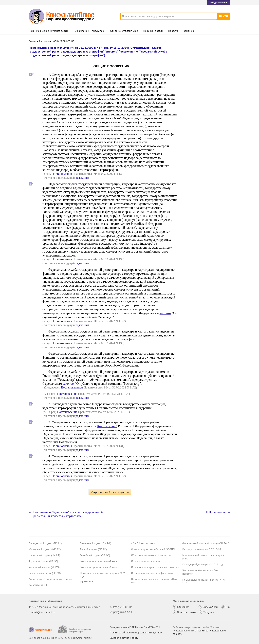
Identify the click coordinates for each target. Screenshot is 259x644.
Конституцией (107, 426)
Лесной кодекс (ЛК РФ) (93, 549)
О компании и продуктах (89, 31)
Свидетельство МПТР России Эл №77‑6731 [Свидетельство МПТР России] (135, 627)
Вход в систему (219, 2)
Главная (33, 41)
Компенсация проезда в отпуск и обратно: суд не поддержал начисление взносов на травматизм (204, 83)
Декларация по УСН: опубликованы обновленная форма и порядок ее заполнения (204, 101)
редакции (82, 178)
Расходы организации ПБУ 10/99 (202, 549)
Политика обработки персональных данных (136, 632)
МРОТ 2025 (87, 582)
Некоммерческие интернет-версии (49, 31)
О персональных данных (146, 561)
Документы (44, 41)
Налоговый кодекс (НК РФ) (44, 555)
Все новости (191, 129)
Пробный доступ (153, 31)
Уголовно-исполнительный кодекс (100, 561)
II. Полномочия (216, 512)
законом (165, 313)
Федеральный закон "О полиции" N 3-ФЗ (206, 543)
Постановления (62, 174)
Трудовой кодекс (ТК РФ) (43, 561)
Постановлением (72, 387)
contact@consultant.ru (42, 612)
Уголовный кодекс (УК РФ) (44, 567)
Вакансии (189, 31)
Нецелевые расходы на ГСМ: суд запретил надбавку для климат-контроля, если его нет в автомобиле (205, 119)
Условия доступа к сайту (124, 638)
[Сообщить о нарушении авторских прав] (75, 629)
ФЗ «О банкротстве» (143, 543)
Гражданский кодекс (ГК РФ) (45, 543)
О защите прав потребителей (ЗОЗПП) (153, 549)
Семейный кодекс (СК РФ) (95, 555)
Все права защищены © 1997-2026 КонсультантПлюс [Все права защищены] (60, 638)
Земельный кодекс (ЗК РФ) (95, 543)
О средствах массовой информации (152, 573)
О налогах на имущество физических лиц (155, 567)
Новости (173, 31)
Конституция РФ (38, 585)
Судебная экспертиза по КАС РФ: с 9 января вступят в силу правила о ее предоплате (204, 65)
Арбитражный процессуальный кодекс (51, 579)
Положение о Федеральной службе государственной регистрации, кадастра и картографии (68, 514)
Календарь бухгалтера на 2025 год (203, 564)
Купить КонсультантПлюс (124, 31)
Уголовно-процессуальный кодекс (100, 567)
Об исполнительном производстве (151, 555)
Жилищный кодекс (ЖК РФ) (45, 549)
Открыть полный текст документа (110, 492)
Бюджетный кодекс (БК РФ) (45, 573)
